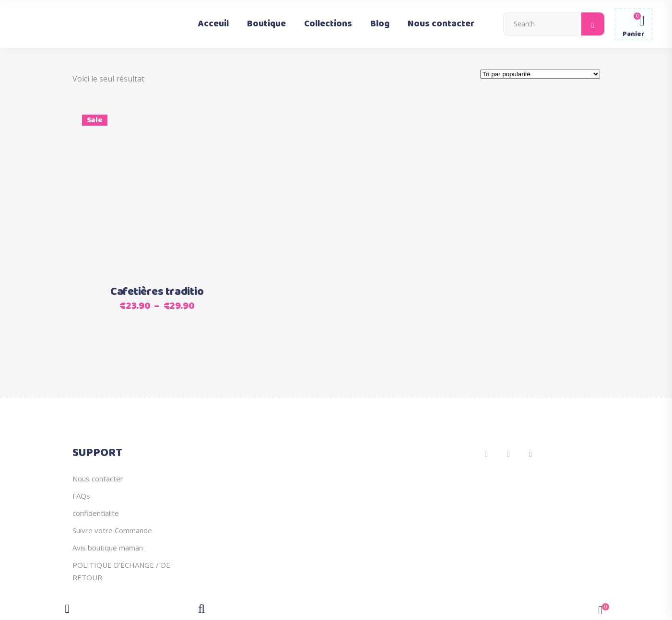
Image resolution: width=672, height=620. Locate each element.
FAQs (81, 496)
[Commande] (540, 74)
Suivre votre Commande (112, 530)
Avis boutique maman (108, 548)
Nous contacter (98, 479)
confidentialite (96, 513)
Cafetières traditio (157, 292)
